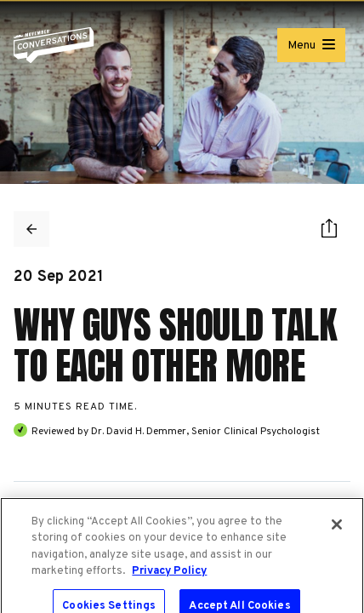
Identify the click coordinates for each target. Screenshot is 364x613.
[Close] (337, 542)
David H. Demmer (146, 432)
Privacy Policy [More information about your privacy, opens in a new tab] (169, 590)
